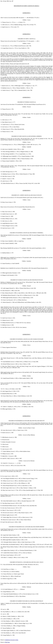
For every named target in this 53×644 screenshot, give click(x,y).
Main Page (7, 642)
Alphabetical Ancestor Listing (12, 640)
